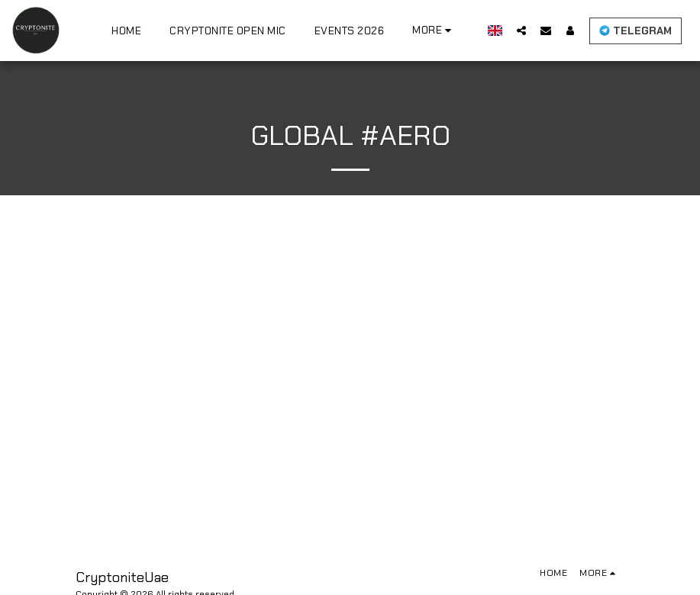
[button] (531, 30)
